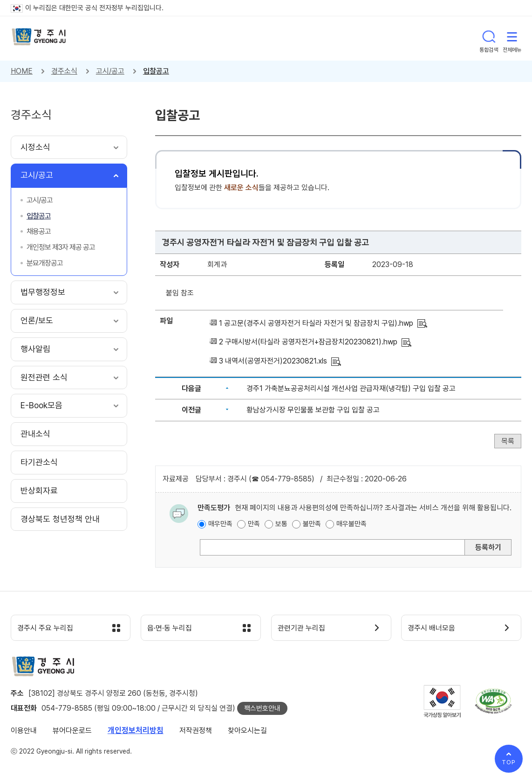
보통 (281, 524)
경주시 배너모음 (436, 629)
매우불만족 (351, 524)
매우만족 (220, 524)
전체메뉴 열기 (512, 38)
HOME (22, 71)
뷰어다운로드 (72, 732)
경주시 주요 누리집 (50, 629)
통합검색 (489, 38)
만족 (254, 524)
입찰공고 (156, 71)
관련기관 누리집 (306, 629)
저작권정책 (196, 732)
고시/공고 (110, 71)
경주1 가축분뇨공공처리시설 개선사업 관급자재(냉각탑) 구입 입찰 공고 (351, 388)
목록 (508, 441)
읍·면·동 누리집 (174, 629)
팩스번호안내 (262, 710)
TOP (509, 762)
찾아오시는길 (247, 732)
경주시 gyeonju (41, 38)
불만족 (312, 524)
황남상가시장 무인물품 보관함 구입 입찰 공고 (313, 410)
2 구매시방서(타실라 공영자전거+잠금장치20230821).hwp (308, 342)
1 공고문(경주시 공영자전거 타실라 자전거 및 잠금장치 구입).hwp (316, 323)
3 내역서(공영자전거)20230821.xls (273, 361)
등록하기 (488, 547)
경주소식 (64, 71)
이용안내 (24, 732)
